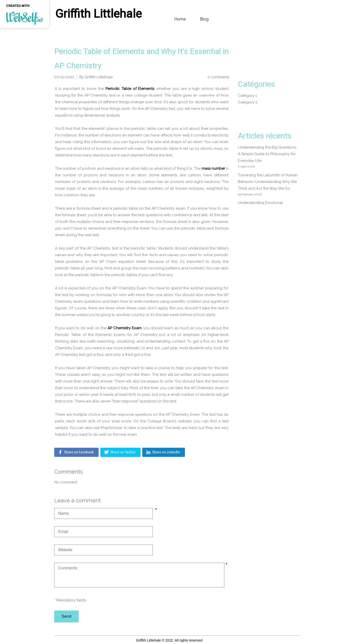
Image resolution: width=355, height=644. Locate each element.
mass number (213, 168)
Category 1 (247, 96)
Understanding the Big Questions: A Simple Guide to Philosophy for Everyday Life (267, 154)
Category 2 (248, 102)
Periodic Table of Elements (130, 89)
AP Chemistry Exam (124, 328)
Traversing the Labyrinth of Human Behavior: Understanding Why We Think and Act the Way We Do (268, 182)
